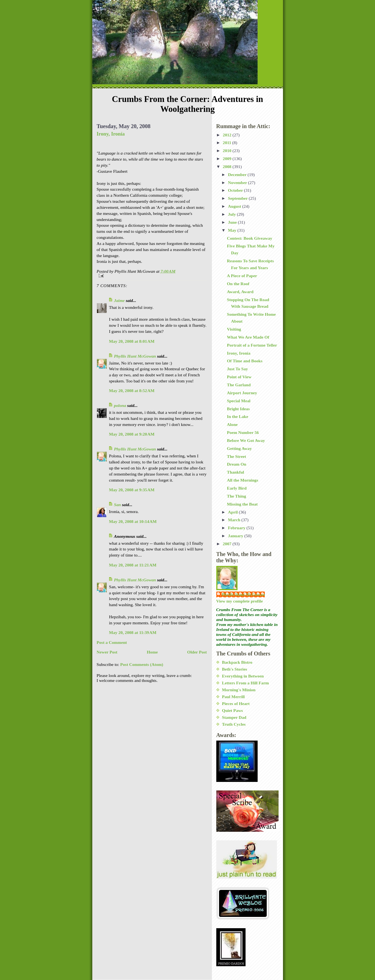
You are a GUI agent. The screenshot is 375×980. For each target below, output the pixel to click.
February (237, 528)
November (238, 183)
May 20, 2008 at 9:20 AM (132, 434)
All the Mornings (242, 480)
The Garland (239, 385)
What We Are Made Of (248, 337)
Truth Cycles (234, 724)
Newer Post (107, 652)
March (235, 520)
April (233, 512)
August (235, 206)
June (233, 222)
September (238, 198)
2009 (228, 159)
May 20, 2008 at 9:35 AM (132, 490)
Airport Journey (242, 393)
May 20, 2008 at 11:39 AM (133, 632)
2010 (228, 151)
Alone (232, 424)
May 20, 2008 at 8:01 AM (132, 341)
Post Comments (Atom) (142, 664)
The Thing (236, 496)
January (236, 536)
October (236, 190)
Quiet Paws (233, 710)
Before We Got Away (246, 440)
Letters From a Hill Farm (245, 683)
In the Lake (237, 416)
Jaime (119, 300)
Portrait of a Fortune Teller (252, 345)
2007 (228, 544)
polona (120, 405)
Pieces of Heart (236, 704)
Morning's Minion (239, 690)
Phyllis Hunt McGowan (135, 356)
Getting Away (239, 448)
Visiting (234, 329)
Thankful (235, 472)
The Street (236, 456)
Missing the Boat (242, 504)
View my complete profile (240, 601)
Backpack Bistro (237, 662)
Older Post (197, 652)
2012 (228, 135)
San (118, 505)
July (232, 214)
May (233, 230)
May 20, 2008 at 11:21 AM (133, 565)
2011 (228, 143)
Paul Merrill (234, 697)
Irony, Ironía (111, 134)
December (238, 175)
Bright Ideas (238, 409)
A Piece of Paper (242, 276)
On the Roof (238, 284)
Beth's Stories (235, 669)
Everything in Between (243, 676)
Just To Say (237, 369)
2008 (228, 167)
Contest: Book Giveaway (249, 238)
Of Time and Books (245, 361)
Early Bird (237, 488)
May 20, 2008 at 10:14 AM (133, 521)
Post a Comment (112, 642)
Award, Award (240, 292)
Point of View (239, 377)
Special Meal (238, 401)
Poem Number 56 (243, 432)
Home (152, 652)
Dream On (236, 464)
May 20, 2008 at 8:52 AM (132, 391)
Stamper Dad (234, 717)
